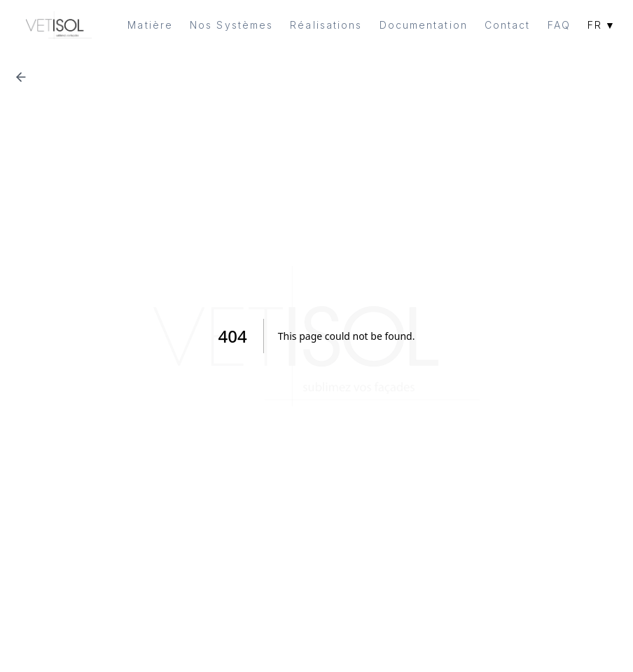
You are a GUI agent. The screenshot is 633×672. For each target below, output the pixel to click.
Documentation (424, 25)
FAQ (559, 25)
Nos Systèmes (231, 25)
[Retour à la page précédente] (21, 77)
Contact (508, 25)
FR (602, 25)
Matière (150, 25)
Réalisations (326, 25)
